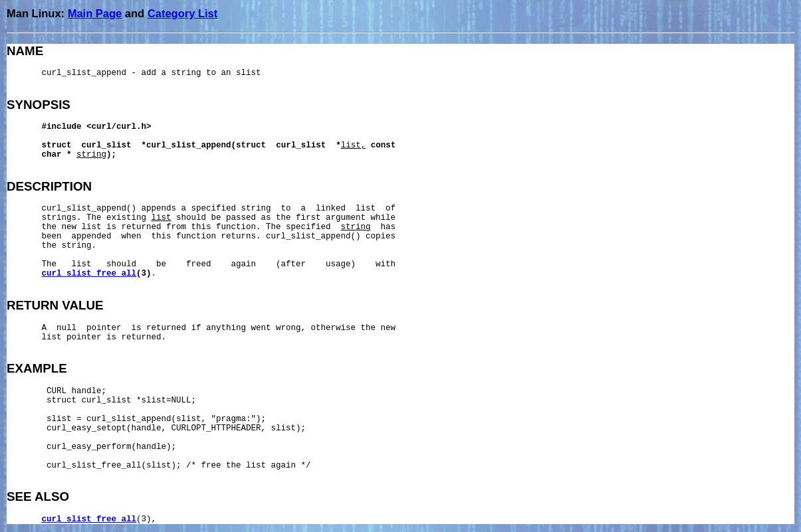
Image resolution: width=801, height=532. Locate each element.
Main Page (95, 13)
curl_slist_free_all (89, 274)
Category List (182, 13)
